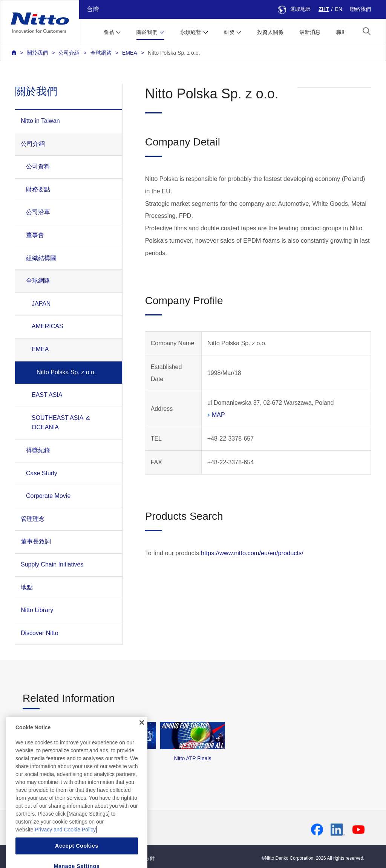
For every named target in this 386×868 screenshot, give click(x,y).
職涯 (342, 32)
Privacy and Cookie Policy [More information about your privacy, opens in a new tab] (65, 847)
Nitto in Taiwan (40, 121)
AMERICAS (47, 326)
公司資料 (38, 166)
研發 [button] (229, 32)
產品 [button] (109, 32)
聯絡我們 (360, 9)
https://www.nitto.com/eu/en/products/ (252, 553)
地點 (27, 587)
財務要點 (38, 189)
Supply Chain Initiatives (52, 564)
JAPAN (41, 304)
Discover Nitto (40, 633)
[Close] (142, 740)
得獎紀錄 (38, 450)
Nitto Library (37, 610)
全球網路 (101, 53)
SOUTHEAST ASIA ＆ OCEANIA (61, 423)
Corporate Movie (48, 496)
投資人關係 (270, 32)
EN (339, 9)
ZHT (324, 9)
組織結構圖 (41, 258)
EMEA (130, 53)
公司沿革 (38, 212)
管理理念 (33, 519)
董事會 (35, 235)
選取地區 (294, 9)
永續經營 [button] (191, 32)
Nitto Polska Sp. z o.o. (174, 53)
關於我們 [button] (147, 32)
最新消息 (310, 32)
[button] (367, 31)
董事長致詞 (36, 541)
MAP (218, 415)
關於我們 (37, 53)
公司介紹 (69, 53)
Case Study (42, 473)
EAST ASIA (47, 395)
